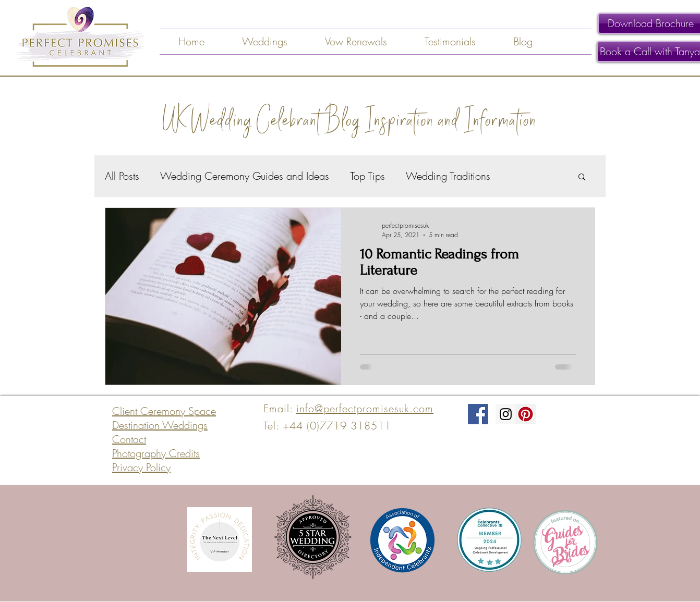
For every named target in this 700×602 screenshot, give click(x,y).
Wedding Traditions (448, 176)
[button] (582, 177)
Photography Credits (156, 453)
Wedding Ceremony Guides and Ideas (245, 176)
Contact (129, 439)
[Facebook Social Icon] (478, 414)
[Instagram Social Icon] (506, 414)
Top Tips (367, 176)
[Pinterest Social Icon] (526, 414)
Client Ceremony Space (164, 411)
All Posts (122, 176)
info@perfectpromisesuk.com (365, 408)
